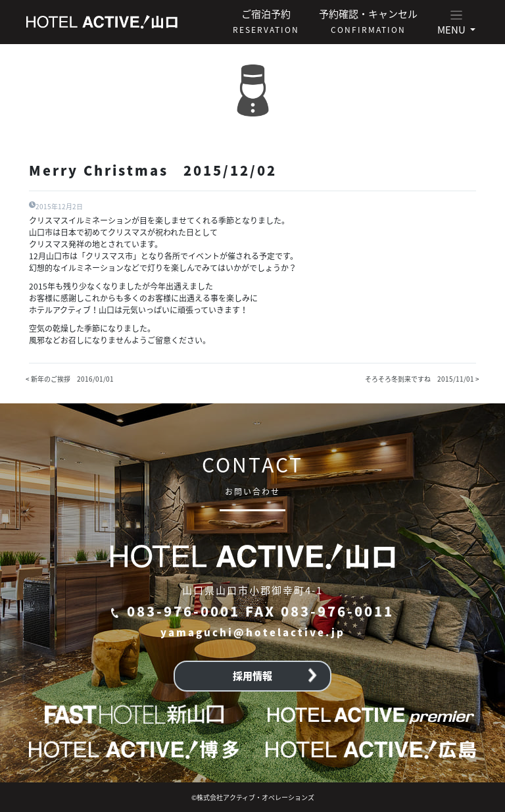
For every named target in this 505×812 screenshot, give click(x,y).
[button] (456, 22)
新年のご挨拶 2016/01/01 (72, 379)
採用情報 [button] (275, 675)
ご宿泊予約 (266, 21)
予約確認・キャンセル (368, 21)
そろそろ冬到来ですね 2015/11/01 (420, 379)
